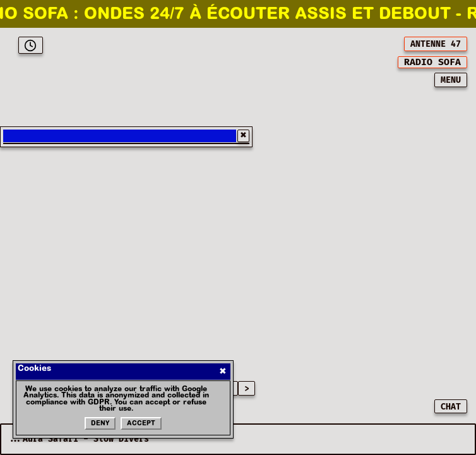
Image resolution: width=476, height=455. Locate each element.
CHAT (451, 407)
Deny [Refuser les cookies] (100, 424)
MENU (451, 80)
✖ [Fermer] (223, 371)
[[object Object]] (432, 62)
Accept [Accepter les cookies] (141, 424)
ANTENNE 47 (436, 44)
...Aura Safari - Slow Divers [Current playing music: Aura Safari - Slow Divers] (78, 439)
